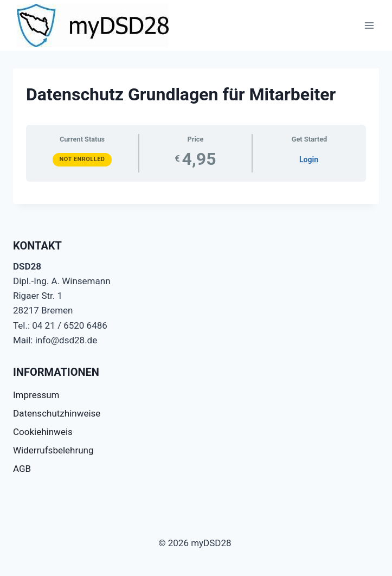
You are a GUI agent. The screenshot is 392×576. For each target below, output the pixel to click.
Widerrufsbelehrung (53, 450)
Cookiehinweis (43, 432)
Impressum (36, 395)
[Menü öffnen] (369, 25)
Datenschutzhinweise (57, 413)
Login (309, 159)
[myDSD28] (93, 25)
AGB (22, 469)
